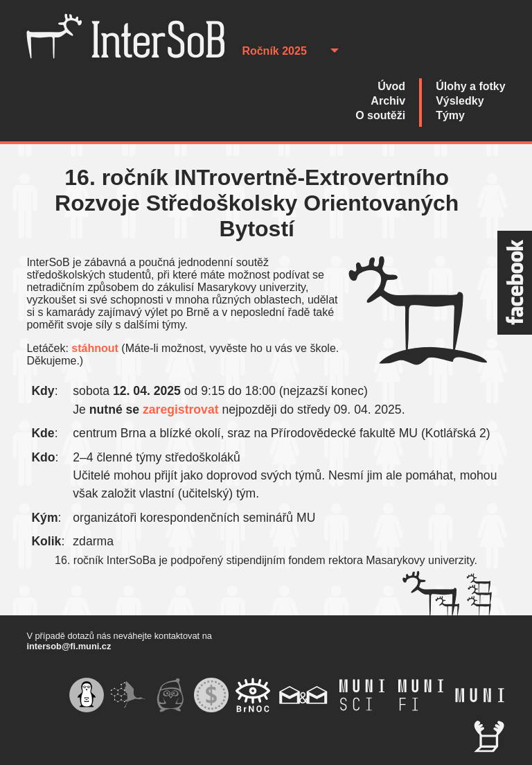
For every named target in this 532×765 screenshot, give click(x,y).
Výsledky (460, 101)
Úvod (391, 86)
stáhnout (95, 348)
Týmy (450, 115)
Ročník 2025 (274, 51)
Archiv (388, 101)
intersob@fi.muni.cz (69, 646)
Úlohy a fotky (470, 86)
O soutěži (380, 115)
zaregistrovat (181, 410)
